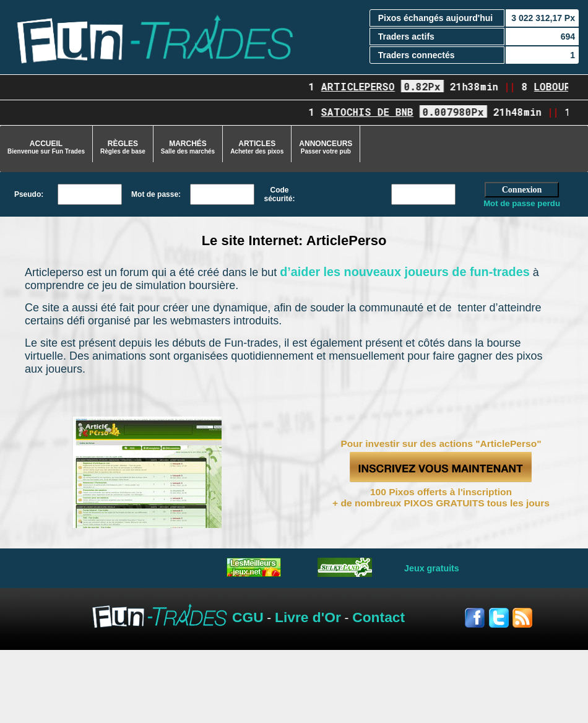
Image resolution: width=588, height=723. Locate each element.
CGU (248, 617)
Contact (378, 617)
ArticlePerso (361, 86)
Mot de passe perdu (522, 203)
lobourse (561, 86)
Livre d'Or (308, 617)
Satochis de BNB (370, 112)
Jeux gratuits (432, 568)
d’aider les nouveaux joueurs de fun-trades (404, 272)
